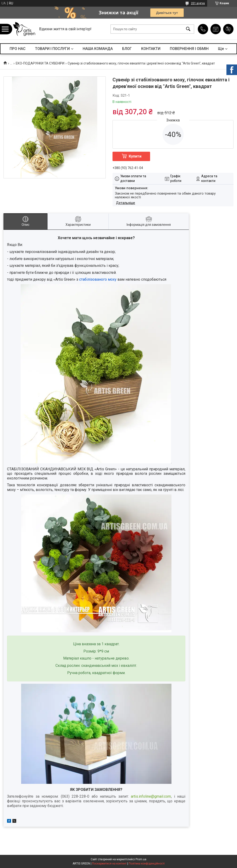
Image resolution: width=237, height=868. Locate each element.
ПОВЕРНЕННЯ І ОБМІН (189, 49)
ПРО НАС (18, 49)
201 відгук (198, 3)
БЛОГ (127, 49)
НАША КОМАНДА (98, 49)
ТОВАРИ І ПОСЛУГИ (52, 49)
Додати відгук (228, 29)
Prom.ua (141, 859)
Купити (135, 156)
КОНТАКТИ (151, 49)
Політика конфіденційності (147, 864)
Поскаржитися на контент (109, 864)
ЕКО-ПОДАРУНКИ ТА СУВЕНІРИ (40, 63)
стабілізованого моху (98, 279)
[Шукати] (188, 29)
